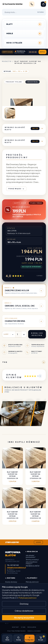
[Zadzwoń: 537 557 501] (32, 4)
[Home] (7, 638)
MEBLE (24, 34)
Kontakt (15, 627)
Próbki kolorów (32, 566)
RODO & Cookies (34, 631)
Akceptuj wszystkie (24, 618)
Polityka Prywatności (16, 631)
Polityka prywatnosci (28, 598)
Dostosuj (24, 604)
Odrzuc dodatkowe (24, 611)
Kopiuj (42, 52)
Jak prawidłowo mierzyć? (31, 563)
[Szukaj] (18, 638)
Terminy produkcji (32, 560)
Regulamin (32, 627)
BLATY (24, 24)
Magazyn (7, 61)
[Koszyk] (41, 638)
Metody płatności (32, 582)
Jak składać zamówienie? (30, 556)
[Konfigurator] (30, 638)
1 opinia (39, 276)
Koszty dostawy (11, 582)
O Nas (23, 627)
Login (38, 542)
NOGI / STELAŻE (24, 43)
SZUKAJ (41, 12)
